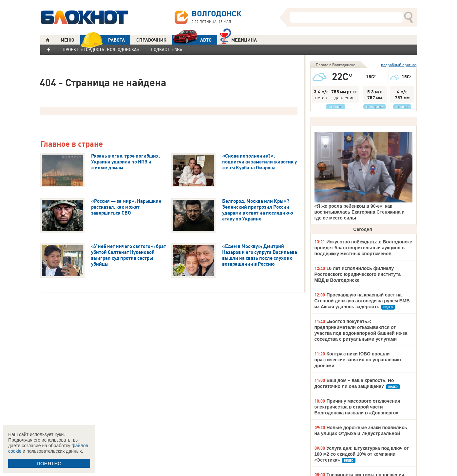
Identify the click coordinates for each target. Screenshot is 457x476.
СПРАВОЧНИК (151, 40)
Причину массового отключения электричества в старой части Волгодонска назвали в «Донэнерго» (357, 407)
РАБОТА (103, 40)
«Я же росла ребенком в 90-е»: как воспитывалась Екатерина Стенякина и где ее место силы (360, 212)
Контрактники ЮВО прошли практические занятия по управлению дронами (358, 360)
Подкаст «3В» (167, 49)
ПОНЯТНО (49, 463)
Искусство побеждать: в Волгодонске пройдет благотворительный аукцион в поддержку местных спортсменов (363, 248)
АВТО (192, 40)
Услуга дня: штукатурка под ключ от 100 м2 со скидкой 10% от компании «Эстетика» (362, 454)
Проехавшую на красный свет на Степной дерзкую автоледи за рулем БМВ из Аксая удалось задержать (362, 301)
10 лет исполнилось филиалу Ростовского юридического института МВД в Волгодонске (358, 274)
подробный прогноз (399, 65)
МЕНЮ (67, 40)
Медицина (238, 39)
